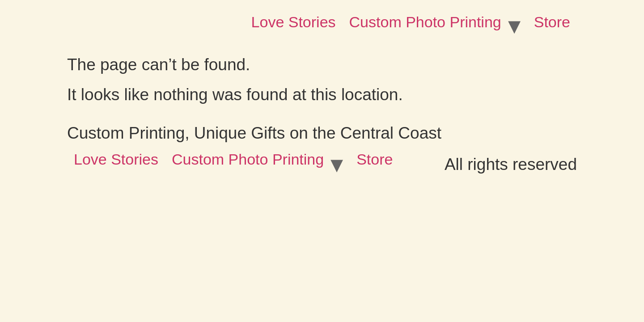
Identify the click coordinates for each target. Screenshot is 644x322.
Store (552, 22)
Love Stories (294, 22)
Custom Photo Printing (425, 22)
